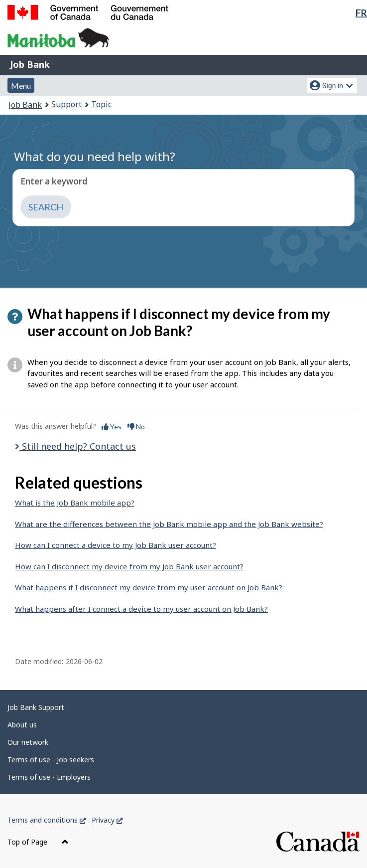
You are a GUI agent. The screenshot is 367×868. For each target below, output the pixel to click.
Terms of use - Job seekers (51, 760)
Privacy (107, 820)
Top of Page (38, 842)
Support (66, 104)
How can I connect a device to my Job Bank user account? (116, 545)
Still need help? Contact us (78, 446)
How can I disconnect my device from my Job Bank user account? (129, 566)
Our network (28, 742)
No (136, 427)
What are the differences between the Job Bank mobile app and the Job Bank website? (169, 524)
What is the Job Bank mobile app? (75, 503)
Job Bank (30, 64)
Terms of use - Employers (49, 777)
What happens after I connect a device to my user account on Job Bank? (141, 609)
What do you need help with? (95, 156)
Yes (112, 427)
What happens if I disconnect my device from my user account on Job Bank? (149, 587)
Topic (101, 104)
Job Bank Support (36, 707)
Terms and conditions (47, 820)
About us (22, 725)
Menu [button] (21, 86)
